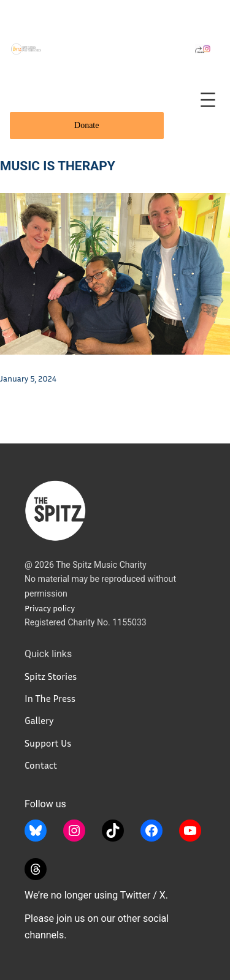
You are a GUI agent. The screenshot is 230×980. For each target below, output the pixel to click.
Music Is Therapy (58, 166)
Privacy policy (50, 608)
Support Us (48, 743)
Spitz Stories (51, 676)
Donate (86, 125)
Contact (41, 765)
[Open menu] (208, 100)
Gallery (39, 720)
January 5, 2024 (28, 378)
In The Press (50, 698)
